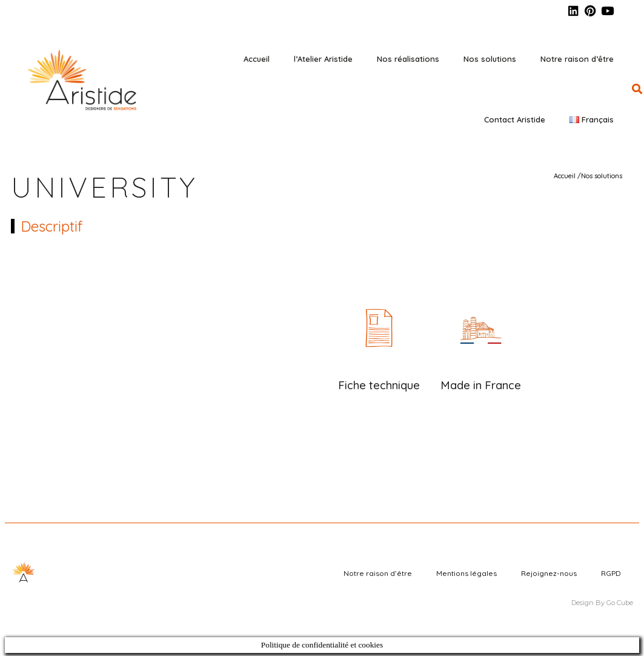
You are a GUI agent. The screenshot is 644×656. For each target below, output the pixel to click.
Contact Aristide (515, 119)
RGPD (611, 573)
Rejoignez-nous (549, 573)
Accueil (257, 59)
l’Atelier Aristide (323, 59)
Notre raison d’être (577, 59)
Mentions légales (466, 573)
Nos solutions (490, 59)
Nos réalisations (408, 59)
